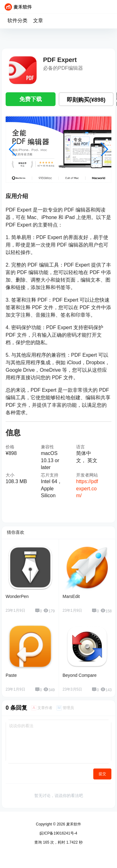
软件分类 (17, 20)
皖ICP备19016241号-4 (58, 833)
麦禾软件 (73, 824)
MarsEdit (71, 596)
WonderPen (17, 596)
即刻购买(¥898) (86, 100)
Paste (11, 675)
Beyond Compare (80, 675)
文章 (38, 20)
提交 (102, 774)
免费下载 (31, 99)
